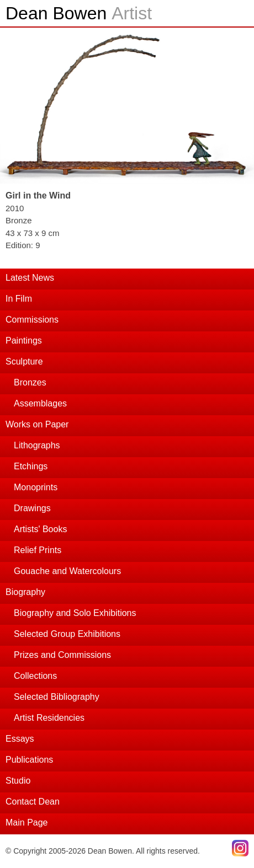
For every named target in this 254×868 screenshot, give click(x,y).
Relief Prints (38, 550)
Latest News (30, 278)
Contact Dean (33, 802)
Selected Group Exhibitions (67, 634)
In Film (19, 299)
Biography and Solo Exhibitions (75, 613)
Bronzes (30, 382)
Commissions (32, 320)
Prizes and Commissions (62, 655)
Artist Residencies (49, 718)
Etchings (31, 466)
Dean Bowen (79, 13)
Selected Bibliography (57, 697)
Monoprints (36, 487)
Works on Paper (37, 424)
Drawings (32, 508)
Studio (18, 781)
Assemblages (40, 403)
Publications (29, 760)
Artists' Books (40, 529)
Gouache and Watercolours (67, 571)
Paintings (24, 341)
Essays (20, 739)
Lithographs (37, 445)
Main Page (27, 823)
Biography (25, 592)
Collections (35, 676)
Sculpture (24, 361)
